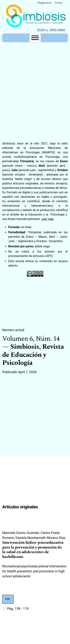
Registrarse (45, 3)
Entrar (59, 3)
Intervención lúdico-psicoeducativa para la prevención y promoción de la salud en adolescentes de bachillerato (33, 550)
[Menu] (35, 38)
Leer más (48, 219)
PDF (8, 599)
